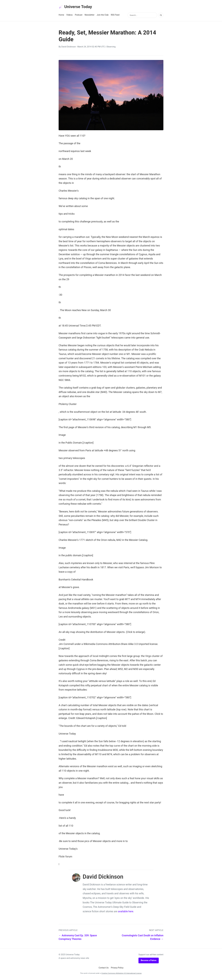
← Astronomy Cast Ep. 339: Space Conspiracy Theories (78, 938)
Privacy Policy (117, 969)
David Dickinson (69, 48)
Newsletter (90, 16)
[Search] (161, 16)
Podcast (79, 16)
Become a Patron (149, 961)
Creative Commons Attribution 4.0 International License (121, 974)
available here (126, 912)
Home (61, 16)
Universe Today (77, 7)
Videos (70, 16)
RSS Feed (115, 16)
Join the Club (103, 16)
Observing (111, 48)
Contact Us (104, 969)
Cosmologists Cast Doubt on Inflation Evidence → (143, 938)
